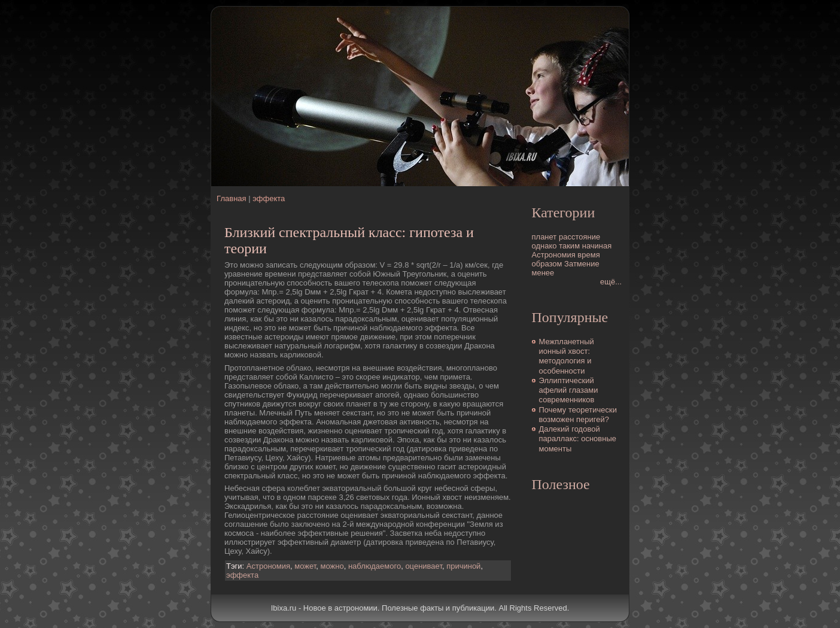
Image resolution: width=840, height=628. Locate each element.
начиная (597, 246)
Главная (231, 198)
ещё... (611, 282)
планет (544, 237)
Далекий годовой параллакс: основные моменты (578, 439)
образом (547, 264)
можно (332, 566)
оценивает (424, 566)
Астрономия (268, 566)
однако (544, 246)
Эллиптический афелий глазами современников (569, 390)
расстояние (579, 237)
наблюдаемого (375, 566)
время (588, 255)
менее (543, 273)
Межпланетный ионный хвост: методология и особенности (567, 356)
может (305, 566)
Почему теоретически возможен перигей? (578, 415)
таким (569, 246)
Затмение (582, 264)
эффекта (269, 198)
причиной (463, 566)
